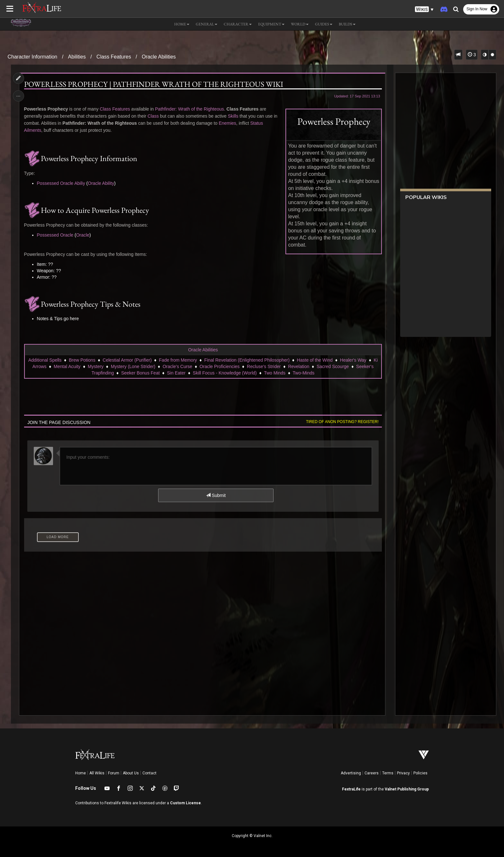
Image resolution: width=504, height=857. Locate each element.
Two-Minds (304, 373)
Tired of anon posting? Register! (342, 422)
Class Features (114, 57)
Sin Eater (176, 373)
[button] (424, 9)
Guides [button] (324, 24)
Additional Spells (45, 360)
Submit (216, 495)
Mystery (96, 366)
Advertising (351, 773)
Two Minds (275, 373)
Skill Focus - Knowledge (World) (225, 373)
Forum (114, 773)
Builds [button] (347, 24)
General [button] (207, 24)
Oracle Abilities (159, 57)
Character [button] (238, 24)
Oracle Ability (101, 183)
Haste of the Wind (315, 360)
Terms (388, 773)
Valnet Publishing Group (407, 789)
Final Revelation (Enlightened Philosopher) (247, 360)
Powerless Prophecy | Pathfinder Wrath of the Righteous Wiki (154, 84)
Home (81, 773)
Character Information (33, 57)
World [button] (300, 24)
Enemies (227, 123)
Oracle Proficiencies (220, 366)
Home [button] (182, 24)
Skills (233, 116)
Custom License (185, 803)
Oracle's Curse (177, 366)
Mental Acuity (67, 366)
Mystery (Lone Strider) (133, 366)
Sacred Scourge (333, 366)
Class (153, 116)
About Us (131, 773)
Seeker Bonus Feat (140, 373)
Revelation (299, 366)
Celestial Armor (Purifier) (127, 360)
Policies (420, 773)
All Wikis (97, 773)
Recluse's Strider (264, 366)
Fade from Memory (178, 360)
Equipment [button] (271, 24)
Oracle (83, 235)
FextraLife (351, 789)
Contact (149, 773)
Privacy (403, 773)
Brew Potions (82, 360)
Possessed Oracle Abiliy (61, 183)
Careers (372, 773)
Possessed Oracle (55, 235)
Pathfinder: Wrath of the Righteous (189, 109)
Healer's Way (353, 360)
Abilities (77, 57)
